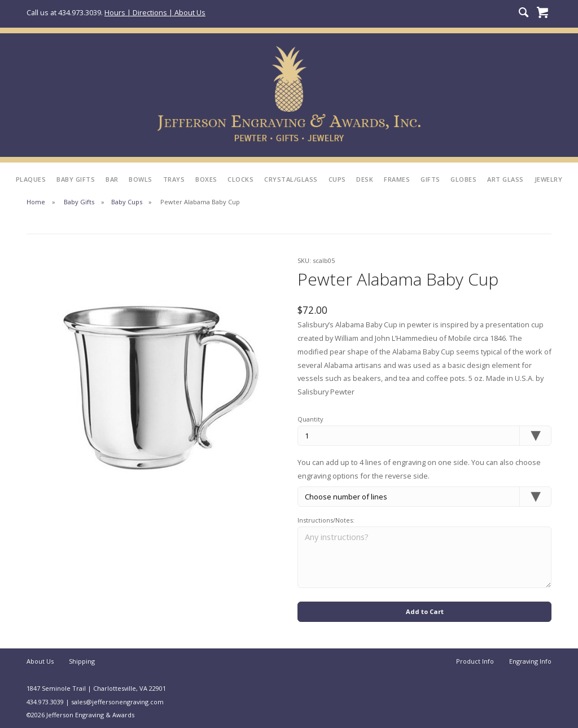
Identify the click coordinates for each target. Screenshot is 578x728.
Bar (112, 179)
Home (36, 202)
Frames (397, 179)
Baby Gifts (76, 179)
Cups (337, 179)
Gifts (430, 179)
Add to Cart (425, 611)
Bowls (141, 179)
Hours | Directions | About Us (155, 12)
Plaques (31, 179)
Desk (365, 179)
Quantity (310, 419)
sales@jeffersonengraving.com (117, 702)
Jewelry (549, 179)
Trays (174, 179)
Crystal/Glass (291, 179)
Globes (463, 179)
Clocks (240, 179)
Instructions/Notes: (326, 520)
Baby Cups (127, 202)
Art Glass (505, 179)
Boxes (206, 179)
